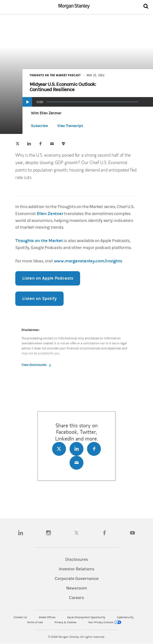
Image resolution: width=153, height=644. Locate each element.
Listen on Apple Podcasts (48, 278)
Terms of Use (35, 622)
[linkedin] (21, 533)
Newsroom (77, 588)
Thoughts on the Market (39, 241)
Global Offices (47, 617)
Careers (76, 598)
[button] (70, 127)
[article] (76, 268)
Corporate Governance (77, 579)
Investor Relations (76, 569)
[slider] (92, 102)
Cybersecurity (126, 617)
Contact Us (21, 617)
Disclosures (77, 560)
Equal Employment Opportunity (87, 617)
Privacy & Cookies (66, 622)
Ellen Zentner (50, 214)
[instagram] (49, 533)
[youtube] (132, 533)
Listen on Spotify (39, 299)
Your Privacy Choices (105, 622)
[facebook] (104, 533)
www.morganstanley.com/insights (88, 261)
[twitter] (76, 533)
